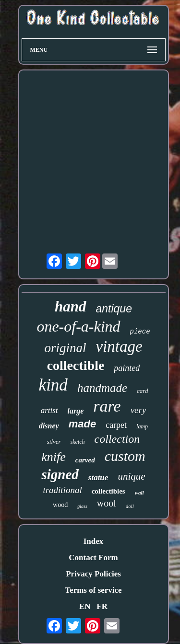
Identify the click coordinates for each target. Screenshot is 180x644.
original (65, 348)
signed (60, 474)
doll (130, 506)
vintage (119, 346)
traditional (62, 490)
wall (139, 493)
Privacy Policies (93, 574)
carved (85, 460)
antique (114, 309)
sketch (78, 442)
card (142, 391)
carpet (116, 425)
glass (82, 506)
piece (140, 332)
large (76, 411)
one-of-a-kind (78, 326)
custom (125, 456)
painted (127, 368)
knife (54, 457)
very (138, 410)
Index (94, 541)
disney (49, 426)
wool (107, 503)
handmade (102, 388)
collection (117, 439)
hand (70, 306)
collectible (76, 365)
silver (54, 442)
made (82, 424)
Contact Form (93, 558)
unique (131, 476)
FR (102, 606)
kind (53, 385)
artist (49, 410)
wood (60, 505)
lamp (142, 426)
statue (98, 477)
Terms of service (93, 590)
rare (107, 406)
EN (85, 606)
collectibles (108, 491)
